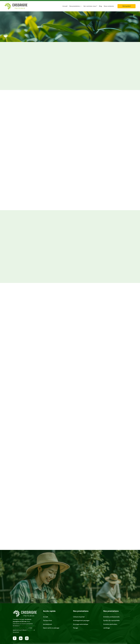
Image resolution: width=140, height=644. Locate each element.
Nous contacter (109, 6)
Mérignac (16, 628)
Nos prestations (75, 6)
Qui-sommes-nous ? (90, 6)
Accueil (65, 6)
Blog (100, 6)
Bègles (21, 628)
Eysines (33, 626)
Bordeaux (22, 626)
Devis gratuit (127, 6)
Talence (28, 626)
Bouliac (25, 628)
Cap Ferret (30, 630)
